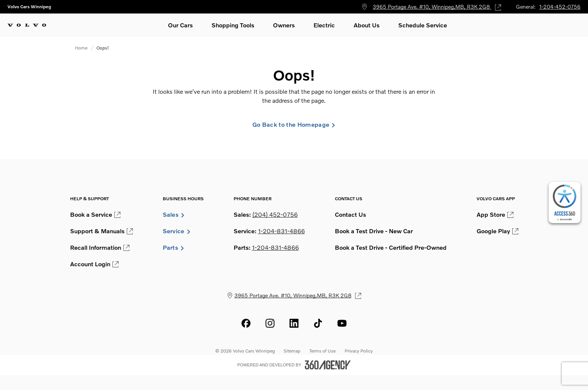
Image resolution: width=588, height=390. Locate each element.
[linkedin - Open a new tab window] (294, 323)
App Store (495, 214)
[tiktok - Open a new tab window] (318, 323)
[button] (180, 25)
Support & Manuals (101, 231)
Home (81, 48)
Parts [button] (174, 247)
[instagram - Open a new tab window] (270, 323)
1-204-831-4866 (281, 231)
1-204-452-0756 (560, 7)
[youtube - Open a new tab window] (342, 323)
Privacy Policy (359, 351)
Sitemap (292, 351)
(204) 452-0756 (275, 214)
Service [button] (177, 231)
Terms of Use (322, 351)
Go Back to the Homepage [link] (294, 124)
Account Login (94, 264)
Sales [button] (174, 214)
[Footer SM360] (328, 365)
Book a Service (95, 214)
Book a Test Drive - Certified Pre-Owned (391, 247)
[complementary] (565, 202)
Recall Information (100, 247)
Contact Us (350, 214)
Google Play (497, 231)
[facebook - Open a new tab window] (246, 323)
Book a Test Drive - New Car (374, 231)
